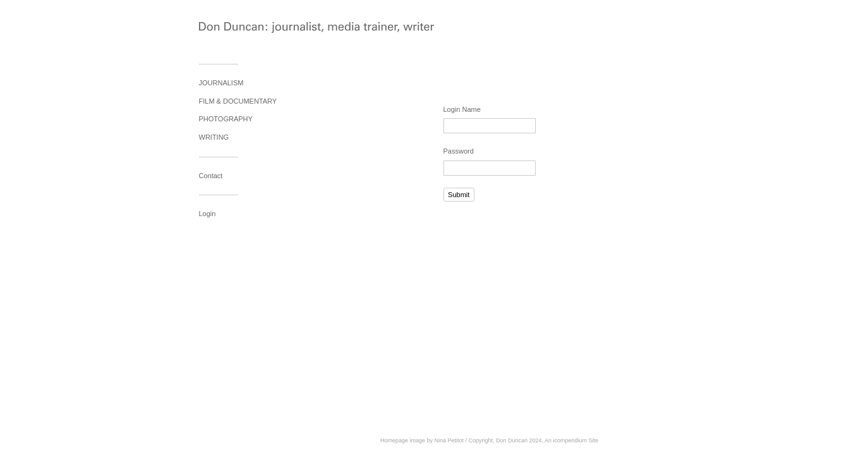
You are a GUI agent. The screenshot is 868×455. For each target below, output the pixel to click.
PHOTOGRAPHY (226, 119)
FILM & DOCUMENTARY (238, 101)
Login (208, 214)
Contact (211, 176)
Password (459, 151)
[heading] (231, 29)
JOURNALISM (221, 83)
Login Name (462, 109)
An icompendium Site (571, 440)
